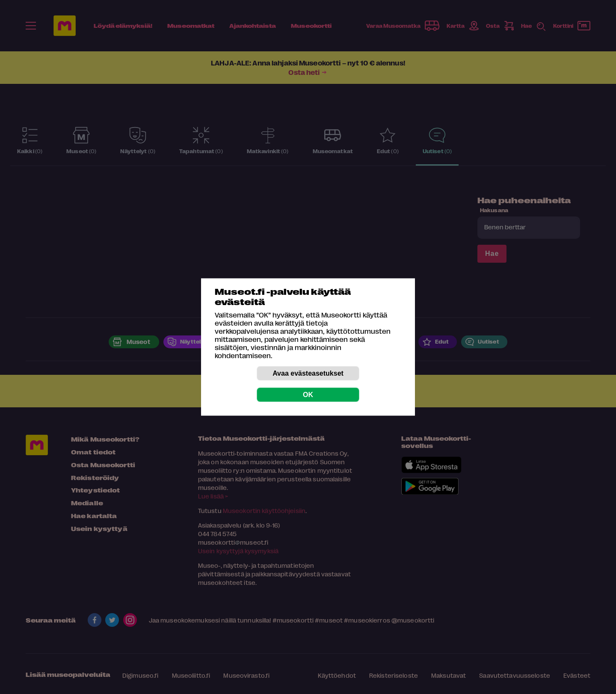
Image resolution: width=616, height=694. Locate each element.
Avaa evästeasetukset (308, 373)
